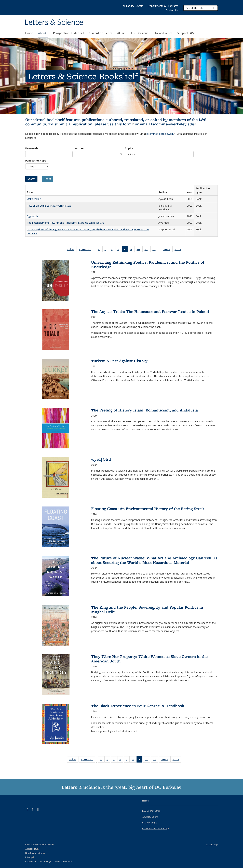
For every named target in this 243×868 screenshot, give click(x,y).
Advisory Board (150, 817)
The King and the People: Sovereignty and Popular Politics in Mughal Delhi (147, 609)
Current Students (100, 33)
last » (179, 250)
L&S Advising (150, 823)
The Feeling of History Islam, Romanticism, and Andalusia (144, 410)
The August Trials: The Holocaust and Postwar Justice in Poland (150, 311)
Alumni (122, 33)
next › (167, 250)
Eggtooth (32, 216)
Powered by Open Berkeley (39, 845)
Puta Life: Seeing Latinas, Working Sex (49, 206)
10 (139, 250)
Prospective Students (68, 33)
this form (124, 124)
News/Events (164, 33)
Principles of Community (156, 829)
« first (72, 250)
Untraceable (34, 199)
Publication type (36, 161)
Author (80, 148)
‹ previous (86, 250)
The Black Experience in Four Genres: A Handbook (138, 706)
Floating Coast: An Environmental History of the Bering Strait (148, 509)
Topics (129, 148)
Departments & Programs (163, 6)
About (43, 33)
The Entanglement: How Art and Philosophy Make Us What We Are (66, 223)
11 (147, 250)
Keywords (32, 148)
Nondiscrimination (35, 853)
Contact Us (172, 10)
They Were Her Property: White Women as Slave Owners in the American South (149, 659)
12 (155, 250)
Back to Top (212, 845)
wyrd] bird (101, 459)
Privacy (30, 857)
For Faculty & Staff (132, 6)
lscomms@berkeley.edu (174, 124)
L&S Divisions (141, 33)
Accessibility (32, 849)
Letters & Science (54, 22)
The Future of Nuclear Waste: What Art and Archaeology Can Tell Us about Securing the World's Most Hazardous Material (154, 560)
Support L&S (186, 33)
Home (29, 33)
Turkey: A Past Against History (119, 361)
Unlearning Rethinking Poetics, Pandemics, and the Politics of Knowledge (148, 264)
